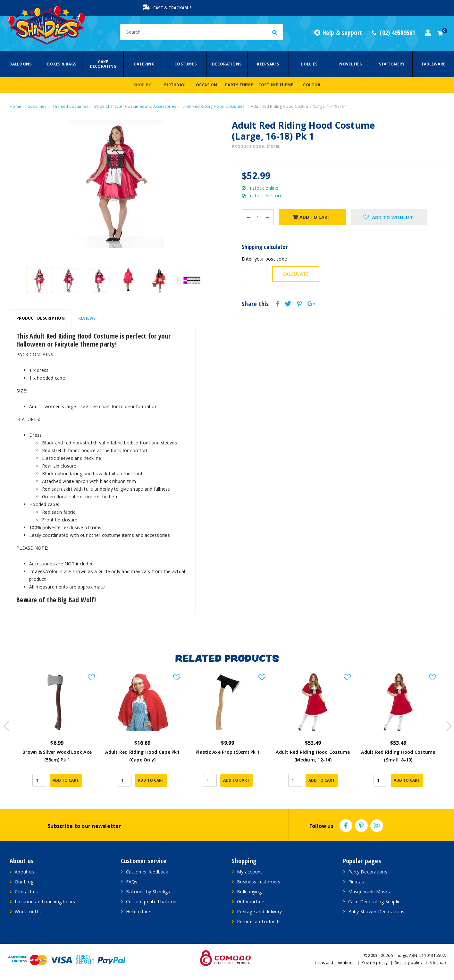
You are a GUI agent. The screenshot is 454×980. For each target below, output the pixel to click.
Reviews (87, 318)
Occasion (207, 85)
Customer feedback (147, 872)
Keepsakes (268, 64)
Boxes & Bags (62, 64)
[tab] (41, 318)
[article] (57, 734)
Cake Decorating (103, 64)
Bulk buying (249, 892)
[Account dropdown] (428, 33)
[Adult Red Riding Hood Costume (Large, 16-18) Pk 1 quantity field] (258, 217)
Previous (5, 724)
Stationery (392, 64)
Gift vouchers (251, 902)
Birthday (174, 85)
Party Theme (239, 85)
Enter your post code (264, 259)
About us (24, 872)
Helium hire (138, 911)
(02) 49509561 (394, 33)
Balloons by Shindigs (148, 892)
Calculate (296, 274)
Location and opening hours (45, 902)
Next (446, 724)
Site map (438, 963)
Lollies (309, 64)
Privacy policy (375, 963)
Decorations (227, 64)
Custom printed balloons (152, 902)
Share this (255, 304)
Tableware (433, 64)
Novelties (350, 64)
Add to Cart (311, 217)
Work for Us (28, 911)
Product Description (41, 318)
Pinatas (356, 882)
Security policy (409, 963)
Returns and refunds (259, 921)
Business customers (259, 882)
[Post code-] (255, 274)
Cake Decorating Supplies (376, 902)
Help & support (338, 33)
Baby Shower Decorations (376, 911)
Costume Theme (276, 85)
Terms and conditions (334, 963)
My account (250, 872)
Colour (312, 85)
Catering (144, 64)
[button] (389, 217)
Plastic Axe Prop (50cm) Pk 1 (228, 750)
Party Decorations (368, 872)
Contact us (26, 892)
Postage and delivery (259, 911)
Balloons (20, 64)
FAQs (132, 882)
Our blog (24, 882)
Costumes (185, 64)
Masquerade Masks (369, 892)
